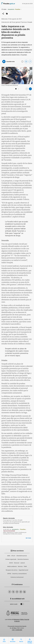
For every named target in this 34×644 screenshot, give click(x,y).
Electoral (17, 563)
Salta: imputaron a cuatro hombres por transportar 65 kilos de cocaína (15, 533)
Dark (22, 604)
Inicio (4, 9)
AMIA (9, 556)
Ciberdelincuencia (22, 556)
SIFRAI (9, 574)
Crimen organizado (11, 559)
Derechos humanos (23, 559)
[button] (16, 89)
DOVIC (11, 563)
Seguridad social (23, 570)
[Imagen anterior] (27, 89)
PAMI (25, 566)
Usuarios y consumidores (19, 574)
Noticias (20, 566)
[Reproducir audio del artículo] (4, 62)
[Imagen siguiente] (30, 89)
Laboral (23, 563)
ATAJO (13, 556)
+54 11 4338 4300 (17, 630)
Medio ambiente (12, 566)
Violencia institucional (17, 577)
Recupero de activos (12, 570)
